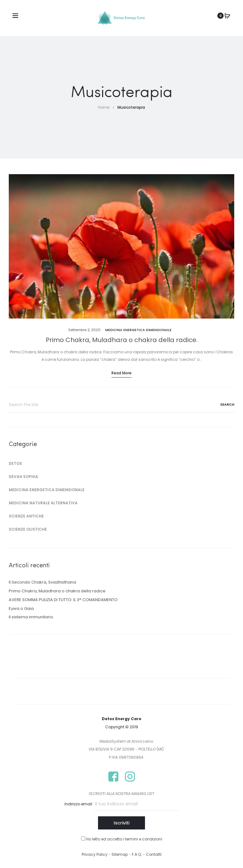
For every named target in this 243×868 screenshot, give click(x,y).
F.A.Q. (137, 854)
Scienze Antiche (26, 516)
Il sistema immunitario (31, 617)
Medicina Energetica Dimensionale (138, 330)
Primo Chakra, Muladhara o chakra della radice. (122, 340)
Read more (121, 373)
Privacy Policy (95, 854)
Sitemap (120, 854)
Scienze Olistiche (28, 529)
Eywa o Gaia (21, 608)
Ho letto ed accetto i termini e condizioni (124, 839)
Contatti (154, 854)
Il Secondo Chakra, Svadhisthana (42, 582)
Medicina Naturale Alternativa (43, 503)
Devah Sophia (23, 477)
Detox (15, 463)
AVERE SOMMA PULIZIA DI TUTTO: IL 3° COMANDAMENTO (63, 600)
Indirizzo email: (79, 804)
